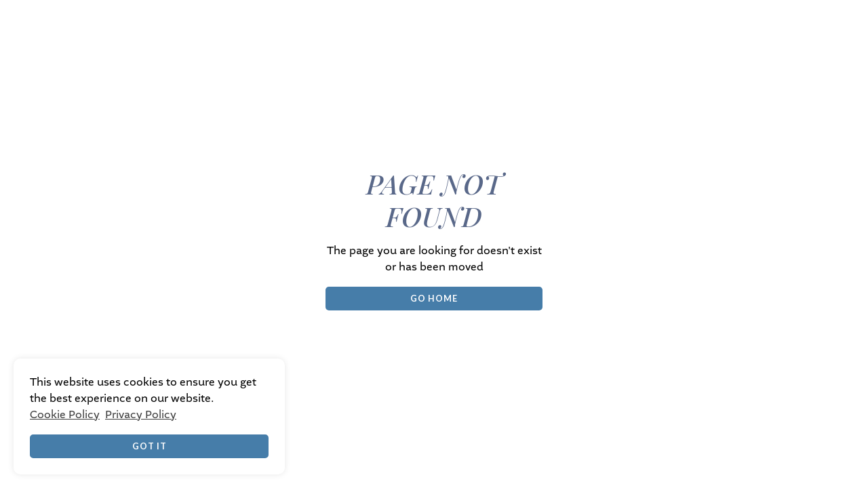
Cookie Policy (65, 415)
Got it (150, 446)
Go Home (434, 298)
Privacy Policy (141, 415)
